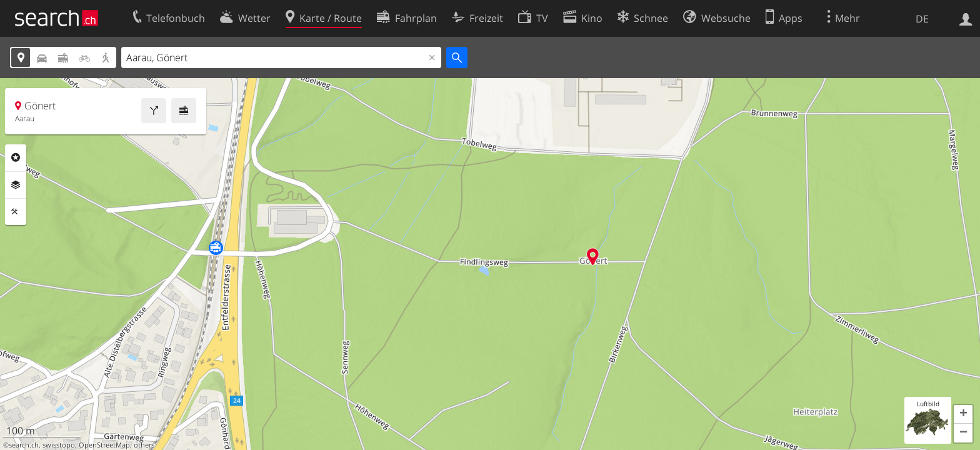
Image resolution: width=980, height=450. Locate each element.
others (144, 445)
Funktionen (16, 212)
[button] (963, 414)
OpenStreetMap (104, 445)
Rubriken (16, 157)
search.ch (24, 445)
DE (922, 19)
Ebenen (16, 185)
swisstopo (59, 445)
